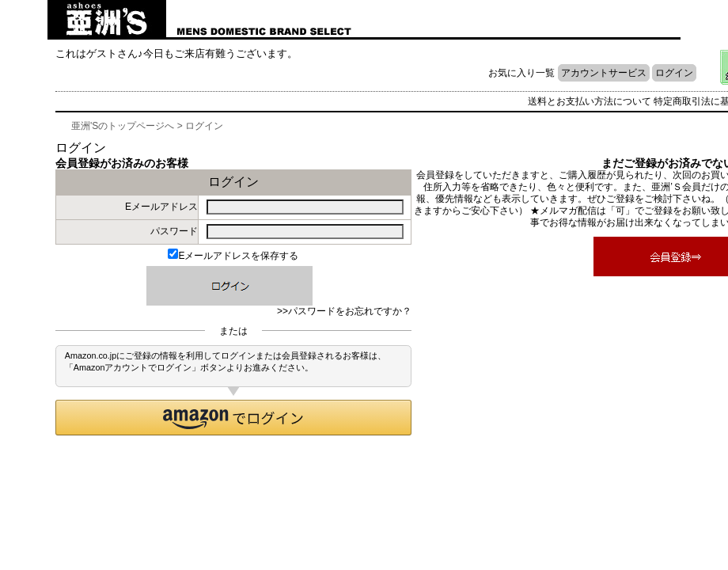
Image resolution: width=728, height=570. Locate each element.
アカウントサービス (604, 73)
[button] (233, 418)
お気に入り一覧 (521, 73)
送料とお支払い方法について (590, 101)
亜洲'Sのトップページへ (123, 126)
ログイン (674, 73)
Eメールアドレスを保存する (233, 256)
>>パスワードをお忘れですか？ (344, 311)
